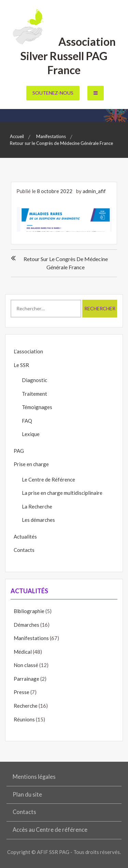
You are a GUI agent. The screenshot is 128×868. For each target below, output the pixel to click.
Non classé (26, 665)
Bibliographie (29, 611)
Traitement (34, 394)
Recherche (26, 706)
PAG (19, 451)
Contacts (24, 550)
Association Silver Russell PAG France (64, 56)
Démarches (26, 625)
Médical (23, 652)
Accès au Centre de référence (50, 830)
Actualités (25, 537)
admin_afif (94, 191)
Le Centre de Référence (48, 479)
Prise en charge (31, 464)
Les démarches (38, 520)
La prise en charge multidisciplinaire (62, 493)
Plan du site (27, 795)
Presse (22, 692)
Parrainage (26, 679)
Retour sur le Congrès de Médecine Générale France (66, 263)
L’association (28, 351)
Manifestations (31, 638)
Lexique (31, 434)
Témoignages (37, 407)
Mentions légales (34, 777)
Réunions (24, 719)
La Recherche (37, 506)
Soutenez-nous (53, 93)
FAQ (27, 421)
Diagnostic (34, 380)
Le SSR (21, 365)
